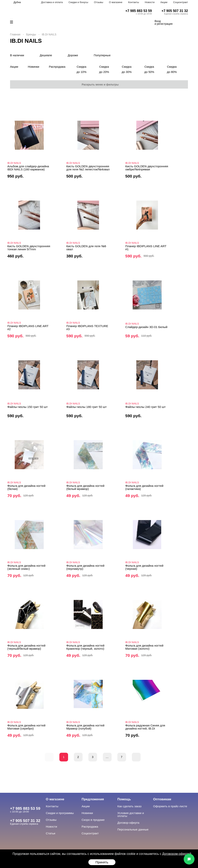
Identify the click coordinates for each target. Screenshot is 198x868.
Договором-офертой (177, 854)
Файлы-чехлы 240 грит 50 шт (146, 407)
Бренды (31, 34)
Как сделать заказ (129, 806)
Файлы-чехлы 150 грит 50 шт (28, 407)
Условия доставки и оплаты (131, 814)
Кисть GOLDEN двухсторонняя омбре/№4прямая (147, 168)
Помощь (124, 799)
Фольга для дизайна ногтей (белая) (26, 487)
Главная (15, 34)
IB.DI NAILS (14, 163)
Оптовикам (162, 799)
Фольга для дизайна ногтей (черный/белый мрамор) (26, 647)
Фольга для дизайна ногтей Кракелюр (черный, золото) (85, 647)
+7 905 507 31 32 (175, 11)
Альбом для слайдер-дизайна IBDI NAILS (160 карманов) (28, 168)
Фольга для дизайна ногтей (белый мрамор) (85, 487)
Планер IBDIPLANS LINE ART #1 (146, 248)
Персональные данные (133, 829)
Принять (102, 862)
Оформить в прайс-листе (170, 806)
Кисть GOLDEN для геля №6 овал (86, 248)
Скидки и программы (60, 813)
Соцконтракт (181, 2)
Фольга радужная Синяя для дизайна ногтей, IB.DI (145, 727)
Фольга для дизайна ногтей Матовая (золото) (144, 647)
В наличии (17, 55)
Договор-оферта (128, 823)
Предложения (93, 799)
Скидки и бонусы (78, 2)
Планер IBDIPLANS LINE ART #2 (28, 328)
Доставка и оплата (52, 2)
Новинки (34, 67)
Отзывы (99, 2)
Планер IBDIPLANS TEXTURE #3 (87, 328)
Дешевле (46, 55)
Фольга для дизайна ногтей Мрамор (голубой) (85, 727)
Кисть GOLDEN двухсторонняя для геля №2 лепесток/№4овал (88, 168)
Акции (164, 2)
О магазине (116, 2)
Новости (150, 2)
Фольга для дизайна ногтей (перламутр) (85, 567)
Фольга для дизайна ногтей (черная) (144, 567)
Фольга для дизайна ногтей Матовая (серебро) (26, 727)
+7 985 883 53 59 (139, 11)
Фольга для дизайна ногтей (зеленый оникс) (26, 567)
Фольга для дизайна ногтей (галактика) (144, 487)
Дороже (73, 55)
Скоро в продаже (93, 820)
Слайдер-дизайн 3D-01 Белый (146, 327)
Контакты (134, 2)
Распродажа (57, 67)
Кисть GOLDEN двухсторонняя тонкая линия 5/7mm (29, 248)
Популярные (102, 55)
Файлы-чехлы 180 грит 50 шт (87, 407)
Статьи (51, 833)
